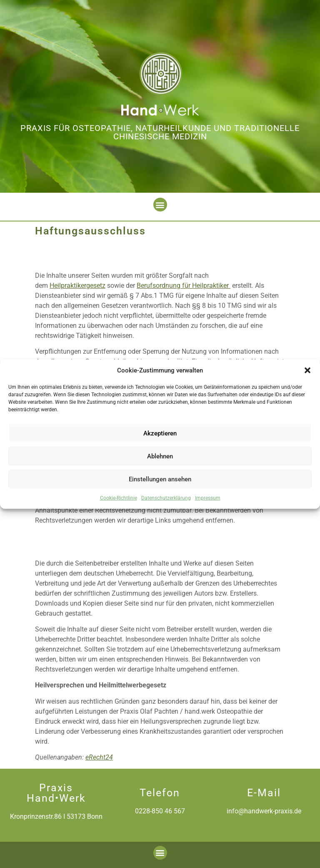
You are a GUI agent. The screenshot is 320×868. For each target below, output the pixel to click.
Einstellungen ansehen (160, 479)
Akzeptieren (160, 433)
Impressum (208, 498)
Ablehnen (160, 456)
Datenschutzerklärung (166, 498)
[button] (307, 370)
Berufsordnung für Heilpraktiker (184, 286)
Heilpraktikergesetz (77, 286)
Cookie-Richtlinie (119, 498)
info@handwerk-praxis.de (264, 811)
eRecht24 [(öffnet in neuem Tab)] (99, 757)
